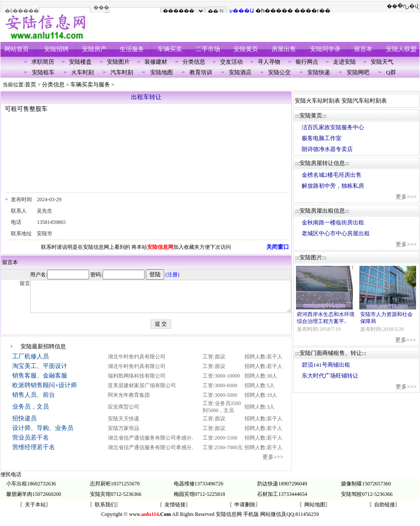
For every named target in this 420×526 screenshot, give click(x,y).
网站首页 (17, 49)
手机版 (251, 521)
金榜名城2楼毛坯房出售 (335, 175)
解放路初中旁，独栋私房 (336, 186)
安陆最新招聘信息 (43, 353)
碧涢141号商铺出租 (329, 365)
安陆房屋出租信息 (325, 211)
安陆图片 (118, 62)
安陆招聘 (56, 49)
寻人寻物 (269, 62)
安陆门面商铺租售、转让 (334, 353)
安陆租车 (43, 72)
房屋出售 (284, 49)
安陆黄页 (246, 49)
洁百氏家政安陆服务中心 (336, 127)
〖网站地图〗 (315, 511)
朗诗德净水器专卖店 (330, 149)
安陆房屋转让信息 (325, 163)
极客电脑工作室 (325, 138)
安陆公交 (279, 72)
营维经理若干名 (33, 454)
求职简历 (43, 62)
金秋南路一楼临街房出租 (336, 222)
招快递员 (24, 425)
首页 (31, 84)
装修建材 (156, 62)
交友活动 (231, 62)
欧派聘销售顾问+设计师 (44, 392)
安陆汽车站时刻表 (367, 101)
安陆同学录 (325, 49)
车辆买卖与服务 (90, 84)
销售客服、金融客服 (39, 382)
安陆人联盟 (401, 49)
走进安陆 (344, 62)
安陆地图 (162, 72)
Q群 (391, 72)
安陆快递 (319, 72)
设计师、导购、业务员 (42, 435)
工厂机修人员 (30, 363)
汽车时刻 (122, 72)
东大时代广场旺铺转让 (333, 376)
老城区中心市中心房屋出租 (339, 233)
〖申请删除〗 (245, 511)
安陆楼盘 (80, 62)
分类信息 (194, 62)
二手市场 (208, 49)
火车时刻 (83, 72)
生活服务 (132, 49)
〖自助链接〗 (385, 511)
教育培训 (201, 72)
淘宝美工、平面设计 (39, 373)
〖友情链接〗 (175, 511)
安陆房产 (94, 49)
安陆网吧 (358, 72)
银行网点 (307, 62)
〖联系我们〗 (105, 511)
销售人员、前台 (33, 401)
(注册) (148, 275)
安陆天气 (382, 62)
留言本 (363, 49)
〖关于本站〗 (35, 511)
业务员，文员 (30, 413)
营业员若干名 (30, 444)
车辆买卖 (170, 49)
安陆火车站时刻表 (320, 101)
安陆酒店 (240, 72)
